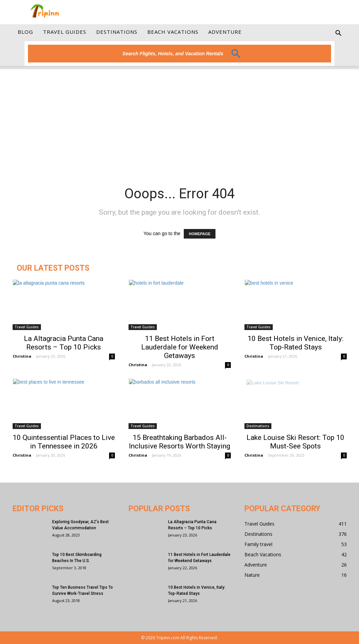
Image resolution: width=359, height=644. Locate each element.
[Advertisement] (179, 117)
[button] (339, 36)
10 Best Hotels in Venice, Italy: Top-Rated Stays (295, 343)
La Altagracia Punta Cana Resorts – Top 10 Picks (64, 343)
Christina (22, 356)
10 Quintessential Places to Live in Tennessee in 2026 (64, 442)
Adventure (225, 32)
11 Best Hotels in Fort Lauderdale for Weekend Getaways (180, 347)
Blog (25, 32)
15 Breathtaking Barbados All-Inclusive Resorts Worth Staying (179, 442)
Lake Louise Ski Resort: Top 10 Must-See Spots (295, 442)
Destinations (117, 32)
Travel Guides (65, 32)
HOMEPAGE (200, 234)
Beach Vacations (173, 32)
